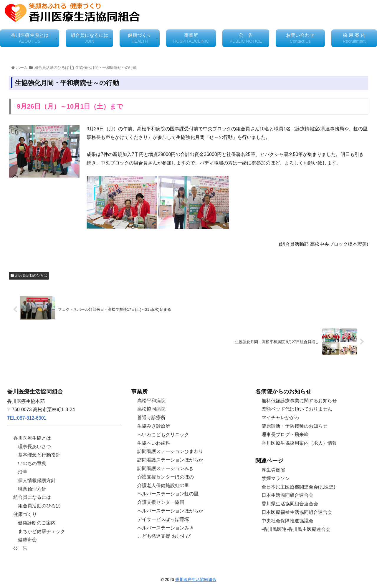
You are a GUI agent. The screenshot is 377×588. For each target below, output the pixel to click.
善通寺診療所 (151, 417)
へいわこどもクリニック (163, 435)
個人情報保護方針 (37, 480)
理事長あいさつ (34, 447)
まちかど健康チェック (42, 531)
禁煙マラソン (276, 478)
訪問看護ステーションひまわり (170, 451)
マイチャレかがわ (280, 417)
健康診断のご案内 (37, 523)
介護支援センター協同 (161, 502)
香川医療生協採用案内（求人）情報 (299, 443)
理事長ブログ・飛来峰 (285, 435)
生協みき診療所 (154, 426)
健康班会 (27, 540)
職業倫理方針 (32, 489)
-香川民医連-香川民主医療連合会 (296, 529)
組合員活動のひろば (29, 275)
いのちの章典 (32, 463)
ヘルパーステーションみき (166, 528)
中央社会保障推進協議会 (287, 521)
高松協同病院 (151, 409)
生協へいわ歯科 (154, 443)
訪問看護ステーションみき (166, 468)
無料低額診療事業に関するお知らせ (299, 401)
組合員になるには (32, 497)
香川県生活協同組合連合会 (290, 504)
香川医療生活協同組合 (196, 579)
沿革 (23, 472)
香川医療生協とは (32, 438)
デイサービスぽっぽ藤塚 (163, 519)
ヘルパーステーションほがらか (170, 511)
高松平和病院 (151, 401)
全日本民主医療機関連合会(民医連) (299, 487)
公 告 (20, 548)
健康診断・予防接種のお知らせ (295, 426)
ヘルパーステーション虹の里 (168, 494)
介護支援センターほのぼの (166, 477)
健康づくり (25, 514)
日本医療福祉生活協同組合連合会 (297, 512)
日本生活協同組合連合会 (287, 495)
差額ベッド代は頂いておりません (297, 409)
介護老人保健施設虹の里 (163, 485)
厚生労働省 (273, 470)
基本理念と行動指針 (39, 455)
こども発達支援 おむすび (164, 536)
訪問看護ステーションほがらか (170, 460)
